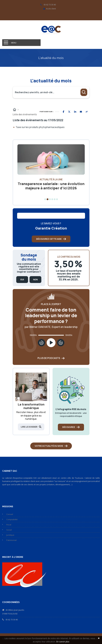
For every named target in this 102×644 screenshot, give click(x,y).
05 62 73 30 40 (12, 620)
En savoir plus (63, 642)
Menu (14, 43)
